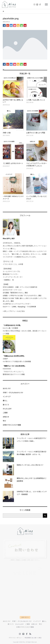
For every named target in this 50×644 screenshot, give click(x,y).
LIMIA (14, 307)
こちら (22, 311)
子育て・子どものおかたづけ (13, 393)
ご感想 (5, 413)
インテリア (7, 397)
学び (4, 421)
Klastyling (21, 307)
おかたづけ (7, 388)
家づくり (6, 405)
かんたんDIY (7, 409)
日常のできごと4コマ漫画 (12, 425)
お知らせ (6, 417)
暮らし (5, 401)
